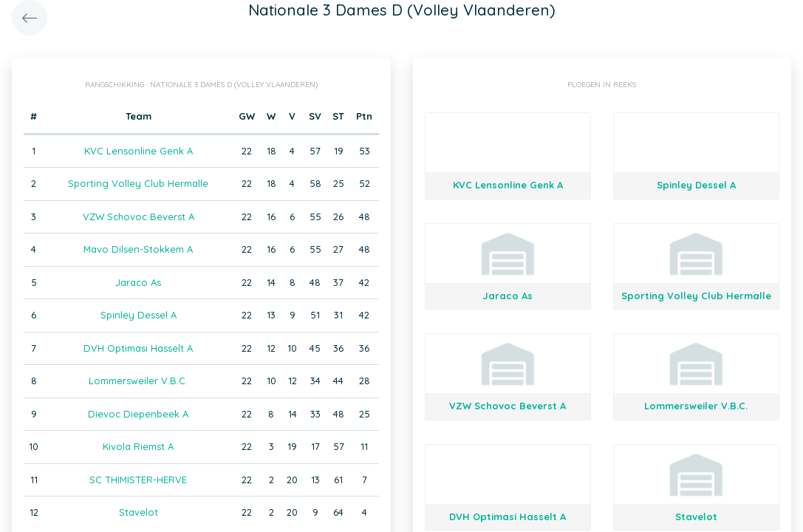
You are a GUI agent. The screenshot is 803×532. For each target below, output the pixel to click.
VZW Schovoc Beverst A (139, 216)
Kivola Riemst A (138, 446)
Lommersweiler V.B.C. (138, 381)
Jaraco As (138, 282)
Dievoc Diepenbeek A (138, 414)
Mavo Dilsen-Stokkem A (138, 249)
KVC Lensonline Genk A (139, 151)
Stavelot (139, 512)
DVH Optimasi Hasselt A (138, 348)
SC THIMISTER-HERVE (138, 480)
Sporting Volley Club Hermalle (138, 183)
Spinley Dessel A (139, 315)
